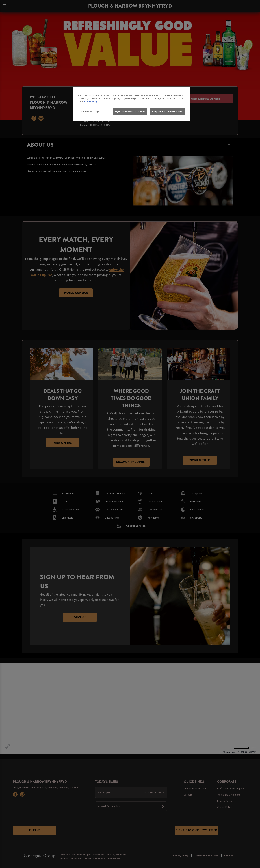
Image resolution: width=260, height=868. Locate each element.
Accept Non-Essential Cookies (167, 111)
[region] (131, 104)
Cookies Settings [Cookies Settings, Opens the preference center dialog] (90, 111)
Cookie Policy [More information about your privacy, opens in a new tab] (91, 102)
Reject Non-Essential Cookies (130, 111)
